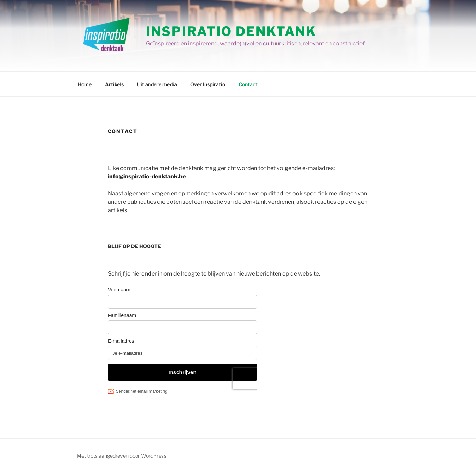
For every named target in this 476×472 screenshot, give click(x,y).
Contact (248, 84)
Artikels (114, 84)
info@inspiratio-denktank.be (147, 177)
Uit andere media (157, 84)
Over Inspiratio (208, 84)
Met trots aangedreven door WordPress (122, 456)
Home (85, 84)
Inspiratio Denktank (231, 31)
